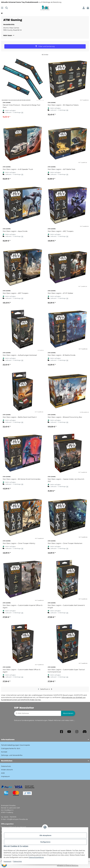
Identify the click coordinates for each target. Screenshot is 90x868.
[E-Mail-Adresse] (38, 713)
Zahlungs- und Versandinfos (12, 755)
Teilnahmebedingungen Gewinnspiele (15, 745)
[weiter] (52, 689)
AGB (3, 773)
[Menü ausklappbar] (2, 8)
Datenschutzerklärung (36, 857)
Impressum (7, 861)
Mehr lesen (9, 35)
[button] (84, 8)
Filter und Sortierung (45, 46)
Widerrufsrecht (7, 770)
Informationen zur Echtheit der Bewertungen (68, 866)
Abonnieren (68, 713)
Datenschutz (18, 861)
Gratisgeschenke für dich (11, 748)
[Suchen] (7, 8)
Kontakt (4, 752)
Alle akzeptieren (45, 835)
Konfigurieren (45, 842)
